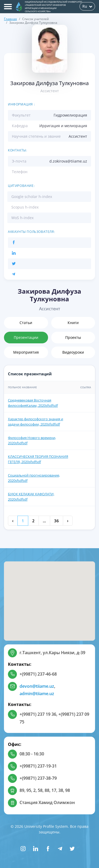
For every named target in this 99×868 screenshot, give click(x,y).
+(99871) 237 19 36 (38, 714)
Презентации (26, 337)
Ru (87, 6)
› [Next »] (68, 521)
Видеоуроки (73, 352)
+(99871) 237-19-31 (38, 766)
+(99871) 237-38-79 (38, 778)
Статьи (26, 323)
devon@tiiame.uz (37, 686)
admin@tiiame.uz (37, 694)
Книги (73, 323)
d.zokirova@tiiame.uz (68, 161)
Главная (10, 19)
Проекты (73, 337)
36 (56, 521)
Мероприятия (26, 352)
